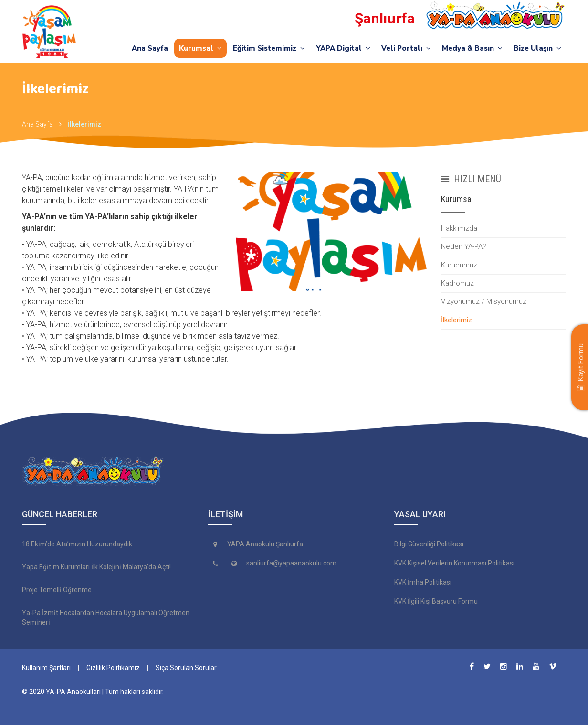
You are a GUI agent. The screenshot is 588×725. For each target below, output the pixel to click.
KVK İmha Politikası (423, 582)
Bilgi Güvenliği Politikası (429, 544)
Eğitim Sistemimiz (269, 48)
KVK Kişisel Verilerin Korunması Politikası (454, 563)
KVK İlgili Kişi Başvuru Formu (436, 601)
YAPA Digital (343, 48)
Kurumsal (200, 48)
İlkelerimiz (84, 124)
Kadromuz (457, 283)
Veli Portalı (406, 48)
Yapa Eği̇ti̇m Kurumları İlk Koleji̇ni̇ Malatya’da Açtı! (96, 567)
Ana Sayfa (150, 48)
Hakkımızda (459, 228)
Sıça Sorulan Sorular (186, 668)
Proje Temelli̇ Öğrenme (57, 590)
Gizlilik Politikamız (113, 668)
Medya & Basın (472, 48)
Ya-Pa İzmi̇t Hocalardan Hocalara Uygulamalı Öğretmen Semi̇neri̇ (106, 618)
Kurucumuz (459, 265)
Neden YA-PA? (464, 246)
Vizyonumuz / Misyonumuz (484, 301)
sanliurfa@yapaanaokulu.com (291, 563)
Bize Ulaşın (537, 48)
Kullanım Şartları (46, 668)
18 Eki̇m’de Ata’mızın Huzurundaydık (77, 544)
